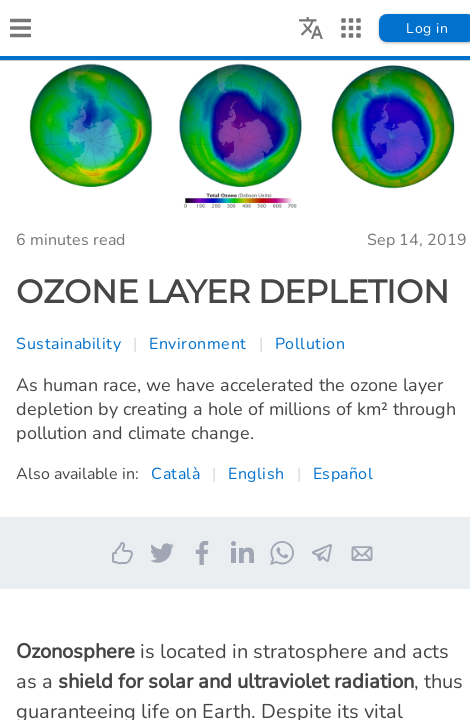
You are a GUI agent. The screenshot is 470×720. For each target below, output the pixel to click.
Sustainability (68, 344)
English (256, 474)
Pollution (310, 344)
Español (343, 474)
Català (175, 474)
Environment (198, 344)
